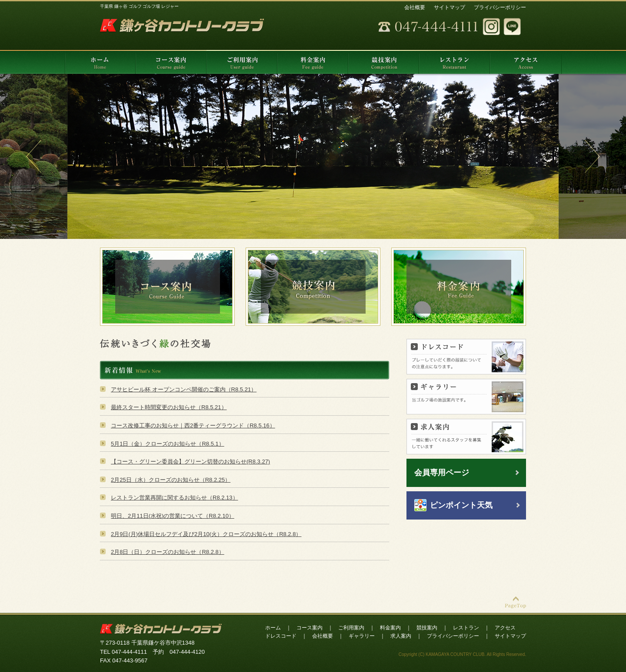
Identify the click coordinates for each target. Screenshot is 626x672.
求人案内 (401, 636)
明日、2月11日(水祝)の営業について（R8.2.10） (173, 516)
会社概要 (415, 7)
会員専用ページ (442, 473)
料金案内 (390, 628)
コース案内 (310, 628)
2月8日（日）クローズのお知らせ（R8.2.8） (168, 552)
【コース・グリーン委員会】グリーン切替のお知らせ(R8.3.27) (190, 462)
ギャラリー (362, 636)
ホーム (273, 628)
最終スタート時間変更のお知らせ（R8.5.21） (169, 407)
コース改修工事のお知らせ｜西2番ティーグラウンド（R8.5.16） (193, 425)
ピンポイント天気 (461, 505)
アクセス (505, 628)
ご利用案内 (351, 628)
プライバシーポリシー (500, 7)
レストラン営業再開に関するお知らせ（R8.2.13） (175, 498)
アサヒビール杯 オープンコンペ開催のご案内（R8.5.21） (184, 389)
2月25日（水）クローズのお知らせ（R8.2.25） (171, 480)
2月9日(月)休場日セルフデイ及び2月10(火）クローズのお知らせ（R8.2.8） (206, 534)
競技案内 (427, 628)
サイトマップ (450, 7)
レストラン (466, 628)
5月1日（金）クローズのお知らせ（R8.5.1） (168, 444)
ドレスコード (281, 636)
